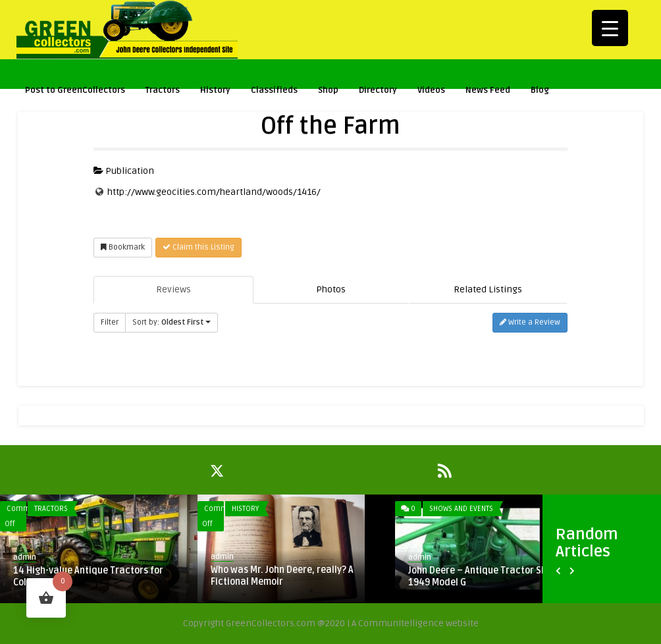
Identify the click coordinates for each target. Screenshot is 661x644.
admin (25, 557)
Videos (431, 92)
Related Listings (488, 289)
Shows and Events (461, 509)
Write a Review (530, 322)
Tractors (163, 92)
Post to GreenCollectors (75, 92)
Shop (328, 92)
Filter (110, 322)
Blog (540, 90)
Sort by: (172, 322)
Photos (331, 289)
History (215, 92)
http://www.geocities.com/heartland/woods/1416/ (214, 192)
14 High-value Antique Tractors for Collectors (88, 577)
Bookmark (123, 247)
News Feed (488, 90)
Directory (378, 90)
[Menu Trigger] (610, 28)
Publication (124, 171)
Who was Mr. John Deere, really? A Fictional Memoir (282, 576)
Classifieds (274, 90)
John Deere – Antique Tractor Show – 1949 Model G (488, 577)
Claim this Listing (198, 247)
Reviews (173, 289)
